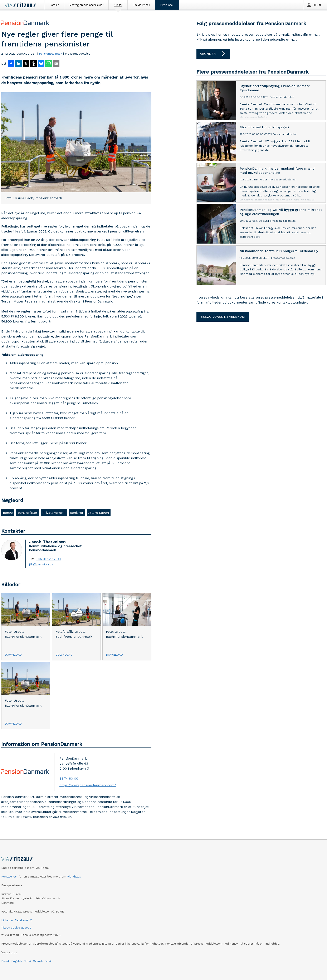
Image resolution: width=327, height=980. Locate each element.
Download (13, 655)
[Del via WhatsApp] (49, 64)
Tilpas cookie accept (16, 927)
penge (8, 513)
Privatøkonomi (54, 513)
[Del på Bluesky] (41, 64)
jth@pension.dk (41, 564)
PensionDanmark (51, 54)
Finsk (48, 961)
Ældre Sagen (99, 513)
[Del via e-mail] (56, 64)
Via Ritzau (74, 876)
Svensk (38, 961)
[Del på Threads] (34, 64)
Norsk (28, 961)
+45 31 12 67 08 (48, 559)
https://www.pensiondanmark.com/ (88, 785)
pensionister (28, 513)
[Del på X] (26, 64)
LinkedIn (7, 920)
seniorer (77, 513)
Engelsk (17, 961)
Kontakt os (9, 876)
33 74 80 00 (69, 778)
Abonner (213, 54)
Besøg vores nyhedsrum (223, 317)
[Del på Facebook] (11, 64)
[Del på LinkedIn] (19, 64)
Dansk (5, 961)
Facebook (21, 920)
